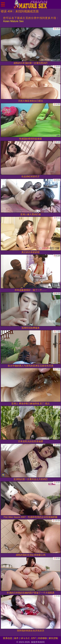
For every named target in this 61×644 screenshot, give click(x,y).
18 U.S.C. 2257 (28, 638)
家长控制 (53, 638)
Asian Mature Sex (13, 21)
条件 (16, 638)
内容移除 (42, 638)
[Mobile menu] (3, 4)
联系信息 (8, 638)
